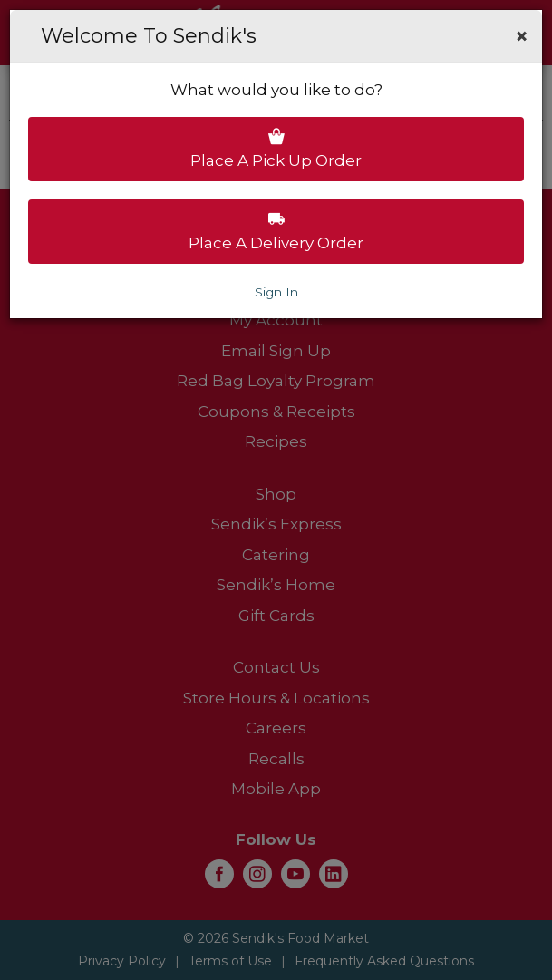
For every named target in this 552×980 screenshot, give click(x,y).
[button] (522, 36)
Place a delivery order (276, 231)
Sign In (276, 292)
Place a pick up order (276, 149)
